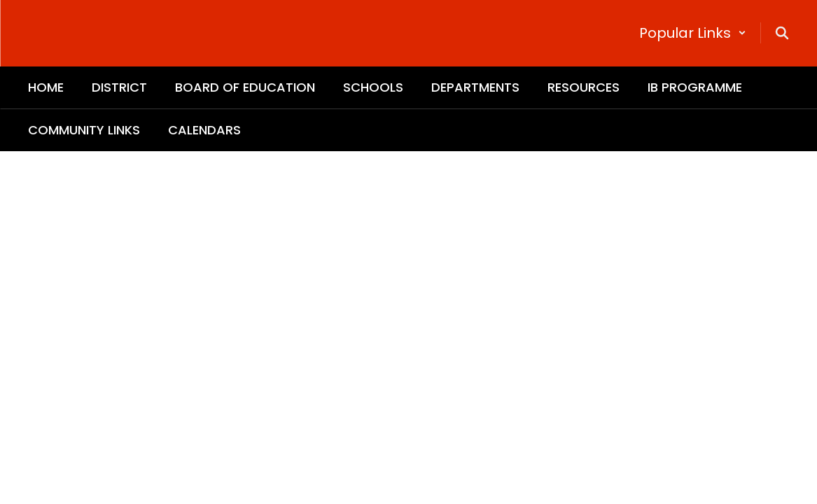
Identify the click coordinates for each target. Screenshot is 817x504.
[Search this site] (782, 33)
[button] (693, 33)
